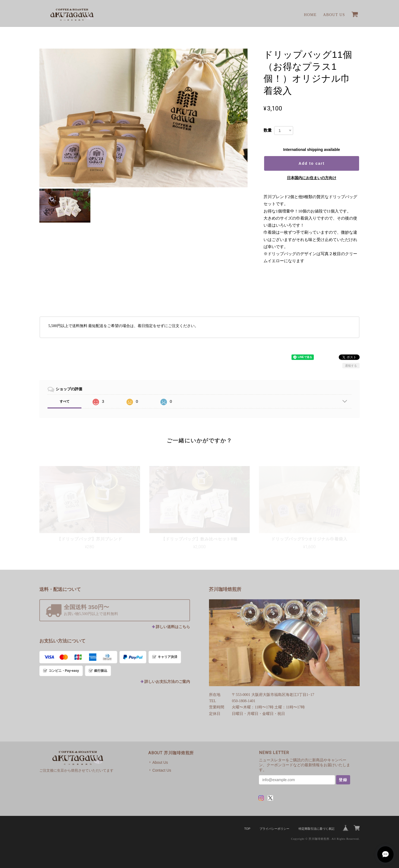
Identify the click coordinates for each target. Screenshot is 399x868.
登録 (343, 780)
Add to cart (312, 163)
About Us (334, 15)
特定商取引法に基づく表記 (316, 829)
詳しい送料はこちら (173, 627)
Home (310, 15)
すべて (65, 401)
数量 (268, 130)
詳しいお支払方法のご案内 (167, 682)
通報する (351, 366)
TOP (247, 829)
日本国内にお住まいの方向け (312, 178)
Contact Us (162, 770)
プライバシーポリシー (274, 829)
